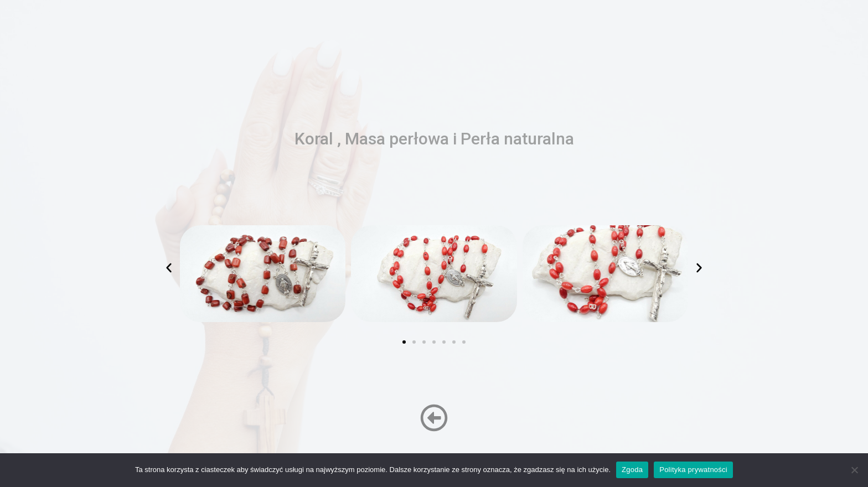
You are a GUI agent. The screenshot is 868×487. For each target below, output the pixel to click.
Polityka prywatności (693, 470)
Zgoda (632, 470)
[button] (169, 268)
